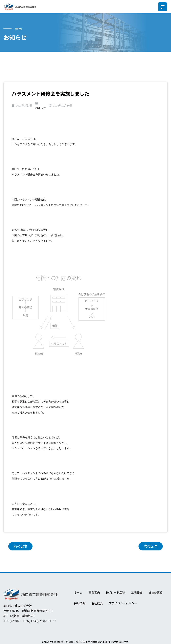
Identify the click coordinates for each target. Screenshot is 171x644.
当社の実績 (155, 593)
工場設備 (137, 593)
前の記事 (20, 546)
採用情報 (80, 603)
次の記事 (151, 546)
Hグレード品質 (115, 593)
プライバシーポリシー (123, 603)
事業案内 (94, 593)
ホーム (78, 593)
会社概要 (97, 603)
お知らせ (41, 108)
